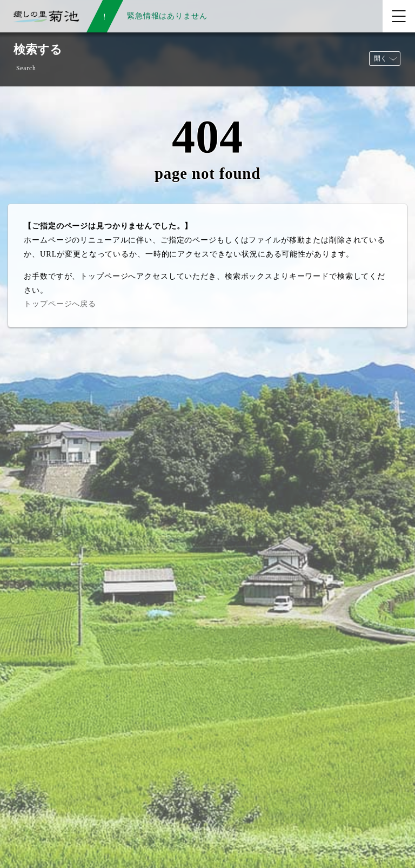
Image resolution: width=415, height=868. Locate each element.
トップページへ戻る (60, 304)
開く (380, 58)
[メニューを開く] (399, 16)
